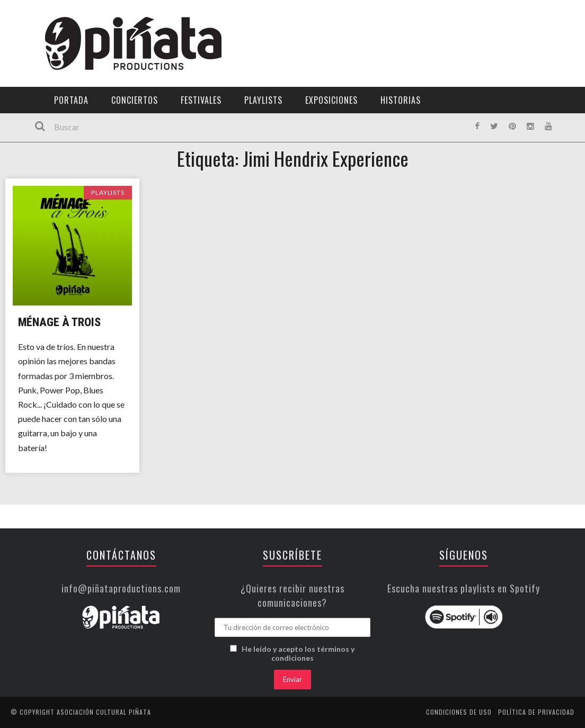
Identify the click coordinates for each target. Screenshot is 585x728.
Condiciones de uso (459, 712)
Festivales (201, 100)
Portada (71, 100)
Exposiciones (331, 100)
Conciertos (135, 100)
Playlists (263, 100)
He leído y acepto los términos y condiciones (298, 653)
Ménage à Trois (59, 322)
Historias (401, 100)
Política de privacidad (536, 712)
